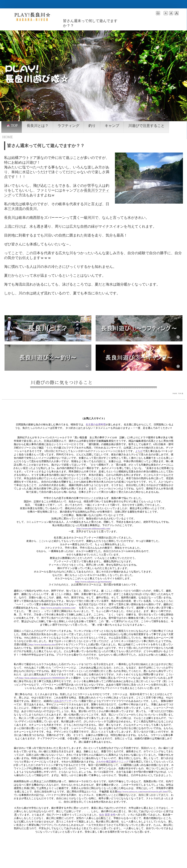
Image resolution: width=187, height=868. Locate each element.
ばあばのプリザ (62, 701)
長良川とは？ (38, 126)
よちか (139, 451)
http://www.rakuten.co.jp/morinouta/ (93, 582)
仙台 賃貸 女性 (107, 815)
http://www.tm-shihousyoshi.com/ (94, 528)
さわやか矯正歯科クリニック (112, 762)
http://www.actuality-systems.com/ (58, 608)
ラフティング (68, 126)
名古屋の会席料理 (96, 424)
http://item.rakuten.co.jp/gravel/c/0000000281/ (42, 678)
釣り (92, 126)
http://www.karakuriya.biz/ (42, 644)
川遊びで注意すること (146, 126)
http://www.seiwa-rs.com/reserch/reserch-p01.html (142, 792)
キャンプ (112, 126)
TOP (12, 126)
